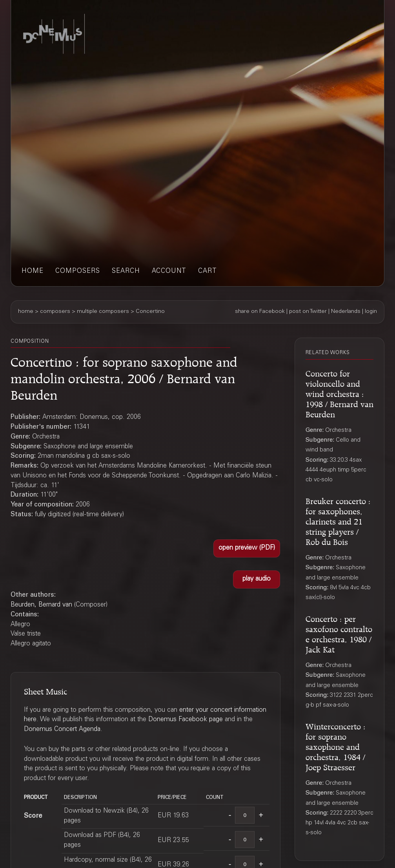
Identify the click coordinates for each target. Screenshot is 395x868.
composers (78, 271)
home (33, 271)
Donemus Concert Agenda (62, 730)
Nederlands (346, 312)
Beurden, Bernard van (41, 605)
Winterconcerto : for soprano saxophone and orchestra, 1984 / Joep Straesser (336, 746)
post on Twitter (308, 312)
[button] (247, 548)
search (126, 271)
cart (208, 271)
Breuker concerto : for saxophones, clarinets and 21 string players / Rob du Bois (338, 520)
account (169, 271)
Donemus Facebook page (186, 720)
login (371, 312)
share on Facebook (260, 312)
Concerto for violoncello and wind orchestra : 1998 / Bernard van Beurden (339, 393)
